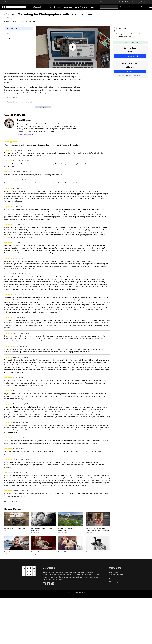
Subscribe (132, 7)
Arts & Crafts (81, 7)
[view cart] (128, 2)
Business (68, 7)
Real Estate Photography (13, 552)
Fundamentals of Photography (15, 528)
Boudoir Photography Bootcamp (70, 552)
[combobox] (109, 7)
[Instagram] (53, 584)
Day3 (8, 39)
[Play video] (73, 47)
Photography (36, 7)
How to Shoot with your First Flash (98, 552)
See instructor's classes (25, 135)
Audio (93, 7)
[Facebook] (49, 584)
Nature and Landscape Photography (66, 529)
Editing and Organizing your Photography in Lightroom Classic (97, 529)
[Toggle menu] (151, 7)
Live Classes (142, 7)
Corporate (123, 7)
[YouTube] (44, 584)
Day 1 (8, 33)
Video (48, 7)
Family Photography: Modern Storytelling (42, 529)
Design (57, 7)
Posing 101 (35, 552)
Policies (76, 595)
